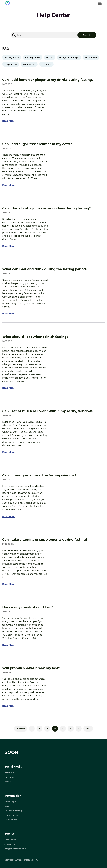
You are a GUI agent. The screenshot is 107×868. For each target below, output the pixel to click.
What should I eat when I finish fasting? (35, 337)
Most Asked (91, 57)
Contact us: (10, 844)
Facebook (9, 777)
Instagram (9, 773)
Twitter (8, 782)
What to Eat (29, 64)
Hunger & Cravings (69, 57)
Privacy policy (11, 815)
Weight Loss (11, 64)
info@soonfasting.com (15, 849)
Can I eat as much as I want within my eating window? (48, 411)
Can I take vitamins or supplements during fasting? (45, 540)
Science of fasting (13, 811)
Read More (8, 121)
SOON (11, 752)
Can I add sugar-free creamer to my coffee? (38, 144)
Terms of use (11, 820)
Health (50, 57)
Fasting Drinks (33, 57)
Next (88, 728)
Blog (7, 806)
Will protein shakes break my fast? (31, 668)
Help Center (10, 840)
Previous (21, 728)
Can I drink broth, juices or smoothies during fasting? (46, 208)
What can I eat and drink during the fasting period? (45, 269)
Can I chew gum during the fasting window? (39, 475)
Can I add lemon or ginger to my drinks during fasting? (48, 80)
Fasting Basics (12, 57)
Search (87, 35)
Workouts (46, 64)
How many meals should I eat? (28, 607)
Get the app (10, 802)
